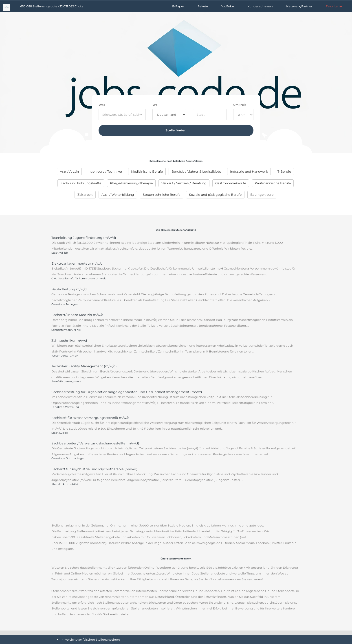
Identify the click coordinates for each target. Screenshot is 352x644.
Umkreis (240, 105)
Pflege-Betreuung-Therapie (131, 183)
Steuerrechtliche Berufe (162, 195)
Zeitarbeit (85, 195)
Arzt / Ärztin (69, 172)
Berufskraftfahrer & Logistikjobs (196, 172)
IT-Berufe (284, 172)
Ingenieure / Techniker (105, 172)
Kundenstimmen (260, 6)
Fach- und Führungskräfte (81, 183)
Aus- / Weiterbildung (118, 195)
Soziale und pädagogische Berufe (215, 195)
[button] (334, 6)
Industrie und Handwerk (249, 172)
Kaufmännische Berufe (273, 183)
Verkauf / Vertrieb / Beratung (184, 183)
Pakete (203, 6)
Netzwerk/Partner (299, 6)
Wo (155, 105)
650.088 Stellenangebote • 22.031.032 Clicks (52, 6)
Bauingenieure (262, 195)
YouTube (228, 6)
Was (102, 105)
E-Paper (178, 6)
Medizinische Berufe (147, 172)
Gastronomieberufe (231, 183)
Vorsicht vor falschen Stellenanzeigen (92, 640)
